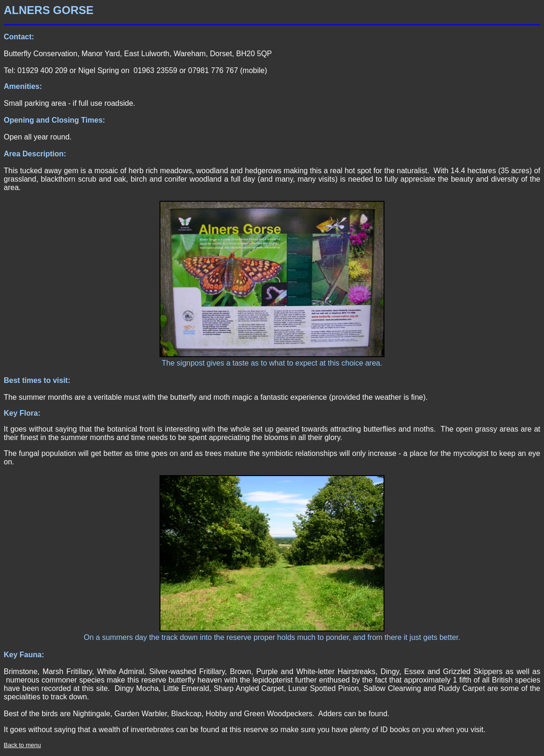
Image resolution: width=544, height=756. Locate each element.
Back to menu (22, 745)
